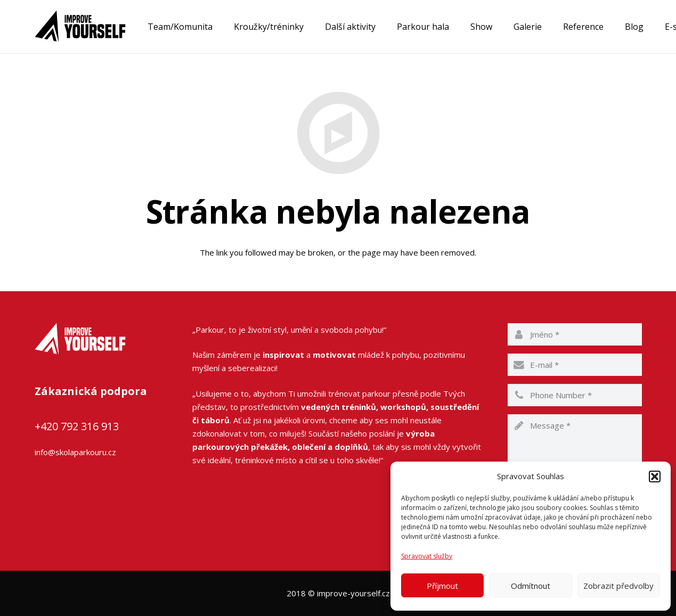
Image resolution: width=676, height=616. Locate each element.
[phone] (575, 395)
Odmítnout (531, 586)
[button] (655, 477)
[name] (575, 334)
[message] (575, 446)
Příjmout (442, 586)
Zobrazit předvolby (618, 586)
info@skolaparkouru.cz (75, 452)
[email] (575, 365)
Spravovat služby (427, 556)
